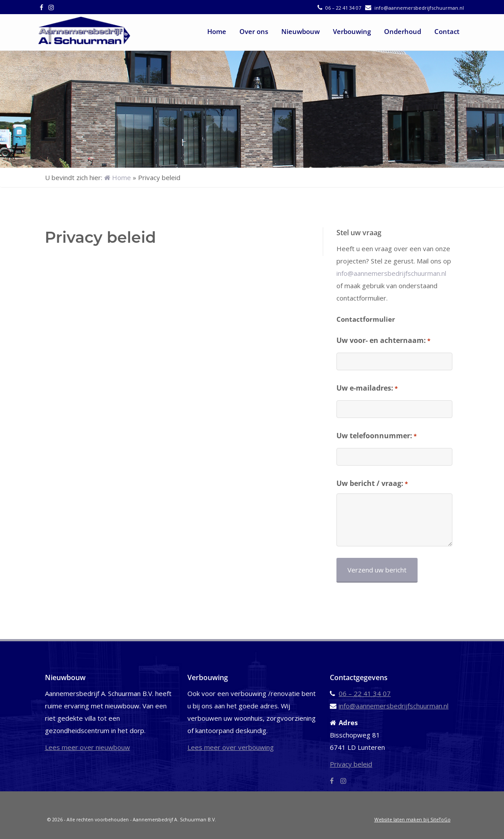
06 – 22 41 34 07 (343, 8)
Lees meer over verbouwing (231, 747)
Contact (447, 31)
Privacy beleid (351, 764)
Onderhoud (403, 31)
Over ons (254, 31)
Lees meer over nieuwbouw (88, 747)
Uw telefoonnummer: (377, 436)
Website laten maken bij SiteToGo (413, 820)
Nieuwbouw (301, 31)
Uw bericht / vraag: (372, 484)
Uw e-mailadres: (367, 388)
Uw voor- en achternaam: (383, 341)
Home (217, 31)
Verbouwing (352, 31)
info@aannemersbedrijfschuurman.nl (419, 8)
